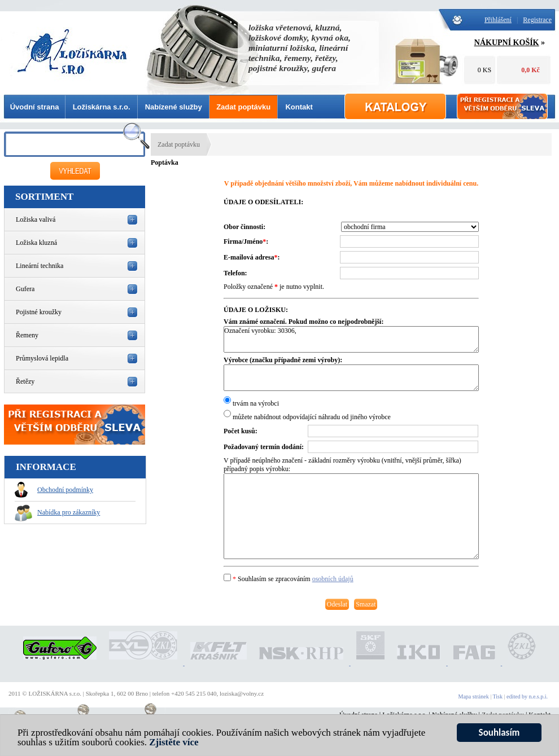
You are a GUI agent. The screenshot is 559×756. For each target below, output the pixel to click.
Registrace (537, 20)
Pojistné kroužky (39, 312)
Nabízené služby (174, 107)
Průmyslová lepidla (42, 358)
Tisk (498, 696)
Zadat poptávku (243, 107)
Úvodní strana (35, 107)
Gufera (25, 289)
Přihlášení (498, 20)
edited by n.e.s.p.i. (527, 696)
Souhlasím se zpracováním (289, 579)
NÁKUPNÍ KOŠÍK (507, 43)
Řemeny (27, 335)
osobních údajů (333, 579)
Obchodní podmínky (54, 490)
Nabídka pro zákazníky (57, 512)
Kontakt (299, 107)
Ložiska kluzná (36, 243)
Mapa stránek (474, 696)
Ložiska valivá (36, 219)
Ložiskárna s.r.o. (102, 107)
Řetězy (25, 381)
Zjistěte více (174, 743)
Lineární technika (40, 266)
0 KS (484, 70)
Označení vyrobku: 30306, (351, 339)
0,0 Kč (530, 70)
